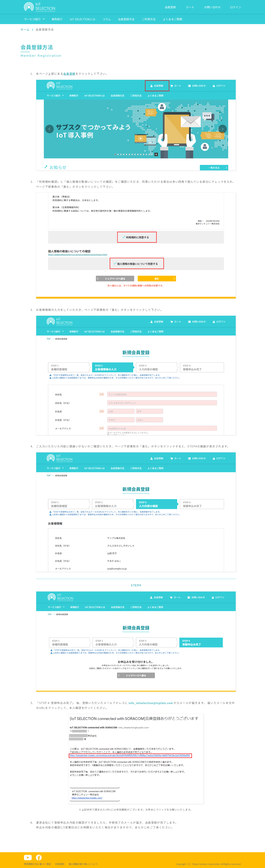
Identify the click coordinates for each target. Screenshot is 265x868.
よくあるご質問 (172, 19)
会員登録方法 (126, 19)
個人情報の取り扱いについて (83, 864)
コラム (107, 19)
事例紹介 (57, 19)
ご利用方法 (149, 19)
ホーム (25, 29)
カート (190, 7)
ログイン (236, 7)
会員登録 (170, 7)
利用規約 (60, 864)
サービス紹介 (32, 19)
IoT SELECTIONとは (83, 19)
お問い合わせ (212, 7)
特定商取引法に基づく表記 (37, 864)
